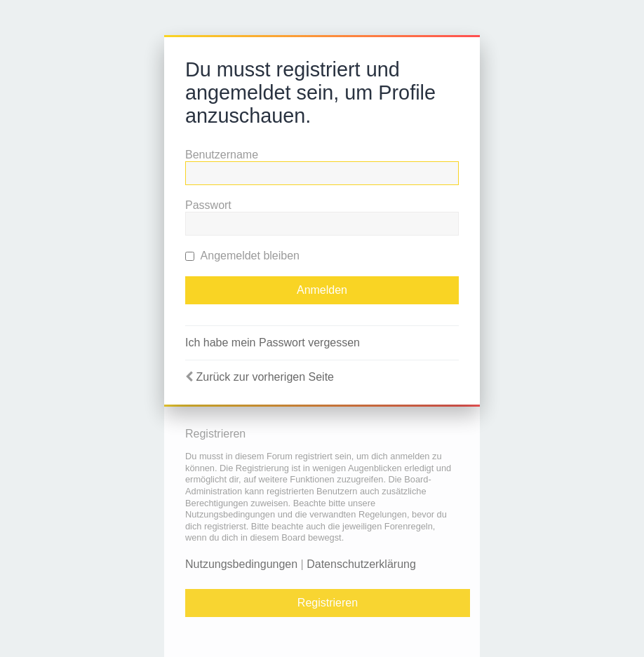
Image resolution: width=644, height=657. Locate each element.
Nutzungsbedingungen (241, 564)
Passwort (208, 205)
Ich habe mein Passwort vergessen (273, 343)
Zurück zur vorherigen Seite (265, 377)
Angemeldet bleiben (242, 256)
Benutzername (222, 155)
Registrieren (328, 603)
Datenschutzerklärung (361, 564)
